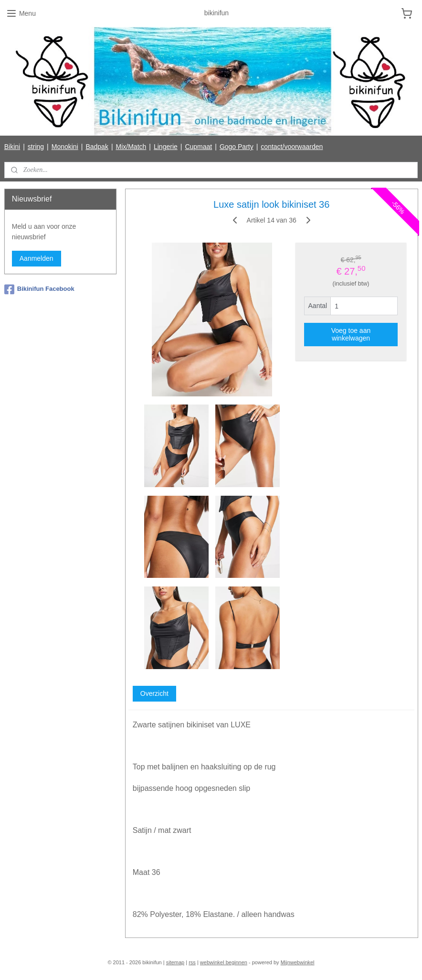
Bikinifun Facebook (39, 289)
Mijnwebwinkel (298, 962)
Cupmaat (198, 147)
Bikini (12, 147)
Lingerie (166, 147)
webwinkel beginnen (224, 962)
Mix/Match (131, 147)
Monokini (65, 147)
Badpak (97, 147)
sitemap (175, 962)
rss (192, 962)
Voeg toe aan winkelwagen (351, 334)
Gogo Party (237, 147)
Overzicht (154, 693)
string (36, 147)
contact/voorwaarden (292, 147)
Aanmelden (37, 258)
